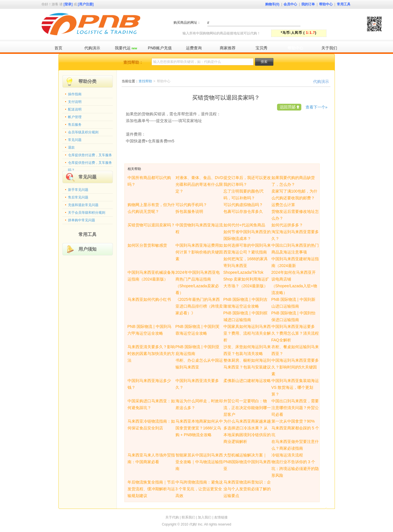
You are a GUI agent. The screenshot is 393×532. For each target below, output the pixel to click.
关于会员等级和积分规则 (87, 213)
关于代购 (172, 517)
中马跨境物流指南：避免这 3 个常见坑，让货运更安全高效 (199, 489)
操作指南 (75, 94)
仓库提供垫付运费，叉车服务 (90, 155)
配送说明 (75, 109)
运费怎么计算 (283, 205)
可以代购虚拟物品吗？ (243, 205)
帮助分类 (87, 81)
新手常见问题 (78, 190)
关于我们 (329, 48)
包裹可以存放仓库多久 (243, 211)
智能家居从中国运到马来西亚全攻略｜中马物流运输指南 (199, 462)
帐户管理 (75, 117)
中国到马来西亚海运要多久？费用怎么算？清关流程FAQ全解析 (295, 333)
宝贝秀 (262, 48)
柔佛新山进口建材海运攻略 (247, 381)
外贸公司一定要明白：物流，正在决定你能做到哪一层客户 (247, 408)
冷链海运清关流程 (287, 455)
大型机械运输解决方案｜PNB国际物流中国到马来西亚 (247, 462)
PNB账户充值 (160, 48)
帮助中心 (326, 4)
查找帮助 (145, 81)
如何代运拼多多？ (287, 225)
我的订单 (308, 4)
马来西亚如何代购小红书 (149, 299)
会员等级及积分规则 (83, 132)
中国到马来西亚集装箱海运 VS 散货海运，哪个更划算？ (295, 387)
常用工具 (344, 4)
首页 (58, 48)
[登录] (68, 4)
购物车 (272, 4)
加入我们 (205, 517)
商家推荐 (228, 48)
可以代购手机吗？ (191, 205)
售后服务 (75, 125)
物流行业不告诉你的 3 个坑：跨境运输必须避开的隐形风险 (295, 469)
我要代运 (126, 48)
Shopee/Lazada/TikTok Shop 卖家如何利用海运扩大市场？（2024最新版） (246, 279)
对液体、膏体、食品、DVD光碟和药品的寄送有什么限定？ (199, 184)
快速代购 (332, 22)
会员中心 (290, 4)
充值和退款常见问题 (83, 205)
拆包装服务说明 (189, 211)
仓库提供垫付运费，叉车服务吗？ (90, 164)
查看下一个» (317, 107)
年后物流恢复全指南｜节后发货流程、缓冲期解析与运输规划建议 (151, 489)
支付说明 (75, 102)
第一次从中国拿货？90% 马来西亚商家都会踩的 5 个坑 (295, 428)
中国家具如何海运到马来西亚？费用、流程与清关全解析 (247, 333)
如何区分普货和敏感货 (147, 245)
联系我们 (188, 517)
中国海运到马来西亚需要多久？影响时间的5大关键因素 (295, 367)
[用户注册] (86, 4)
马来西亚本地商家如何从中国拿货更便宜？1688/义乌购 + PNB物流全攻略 (199, 428)
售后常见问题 (78, 197)
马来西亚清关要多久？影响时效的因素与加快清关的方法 (151, 354)
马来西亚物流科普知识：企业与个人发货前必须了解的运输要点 (247, 489)
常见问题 (75, 140)
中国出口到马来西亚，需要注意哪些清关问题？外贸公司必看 (295, 408)
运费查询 (194, 48)
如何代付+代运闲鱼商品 (244, 225)
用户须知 (87, 249)
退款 (71, 147)
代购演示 (92, 48)
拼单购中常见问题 (82, 220)
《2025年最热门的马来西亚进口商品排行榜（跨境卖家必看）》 (199, 306)
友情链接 (221, 517)
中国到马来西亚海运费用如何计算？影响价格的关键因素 (199, 252)
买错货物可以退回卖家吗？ (151, 225)
